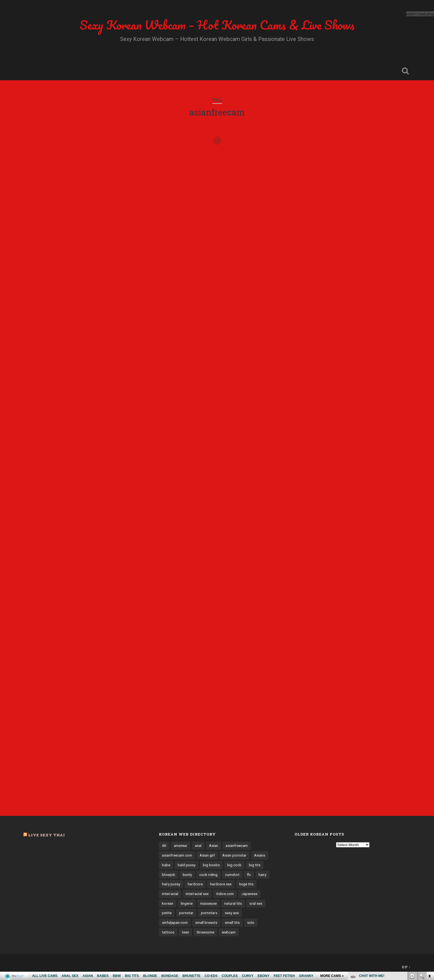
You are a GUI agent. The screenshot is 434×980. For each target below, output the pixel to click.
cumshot (232, 875)
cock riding (208, 875)
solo (251, 922)
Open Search (405, 71)
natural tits (233, 903)
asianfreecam (237, 845)
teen (185, 932)
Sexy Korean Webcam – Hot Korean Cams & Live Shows (217, 25)
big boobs (211, 865)
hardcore (195, 884)
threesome (205, 932)
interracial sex (197, 894)
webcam (229, 932)
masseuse (208, 903)
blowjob (169, 875)
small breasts (206, 922)
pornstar (186, 913)
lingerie (187, 903)
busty (187, 875)
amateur (181, 845)
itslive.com (225, 894)
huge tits (246, 884)
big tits (255, 865)
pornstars (209, 913)
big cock (234, 865)
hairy (262, 875)
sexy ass (232, 913)
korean (168, 903)
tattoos (168, 932)
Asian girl (207, 855)
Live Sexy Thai (47, 835)
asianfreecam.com (177, 855)
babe (166, 865)
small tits (232, 922)
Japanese (249, 894)
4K (164, 845)
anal (198, 845)
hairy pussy (171, 884)
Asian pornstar (234, 855)
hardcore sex (221, 884)
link (429, 894)
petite (167, 913)
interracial (170, 894)
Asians (260, 855)
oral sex (256, 903)
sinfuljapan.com (175, 922)
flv (249, 875)
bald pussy (187, 865)
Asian (214, 845)
